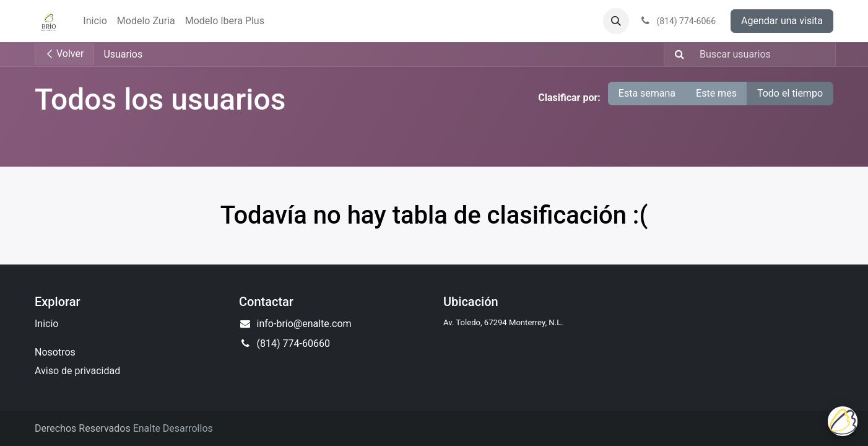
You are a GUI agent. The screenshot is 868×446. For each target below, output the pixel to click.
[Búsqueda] (676, 55)
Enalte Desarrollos (173, 428)
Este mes (716, 93)
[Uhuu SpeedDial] (843, 421)
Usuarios (123, 54)
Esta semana (647, 93)
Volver (64, 54)
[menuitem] (95, 21)
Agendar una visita (782, 21)
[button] (616, 21)
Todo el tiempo (790, 93)
